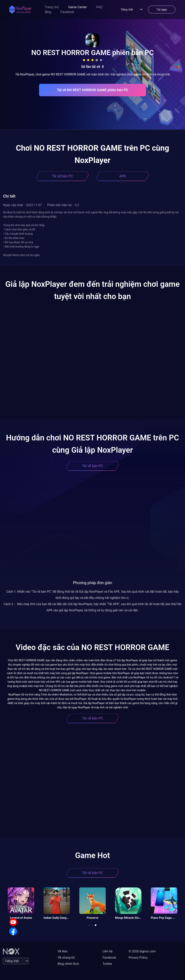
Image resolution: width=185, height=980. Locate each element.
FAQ (99, 7)
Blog (48, 12)
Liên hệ (108, 951)
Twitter (107, 964)
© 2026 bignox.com (142, 951)
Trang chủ (52, 7)
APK (123, 176)
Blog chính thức (69, 964)
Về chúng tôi (66, 958)
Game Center (78, 7)
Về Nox (63, 951)
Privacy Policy (138, 958)
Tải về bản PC (62, 176)
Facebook (67, 12)
